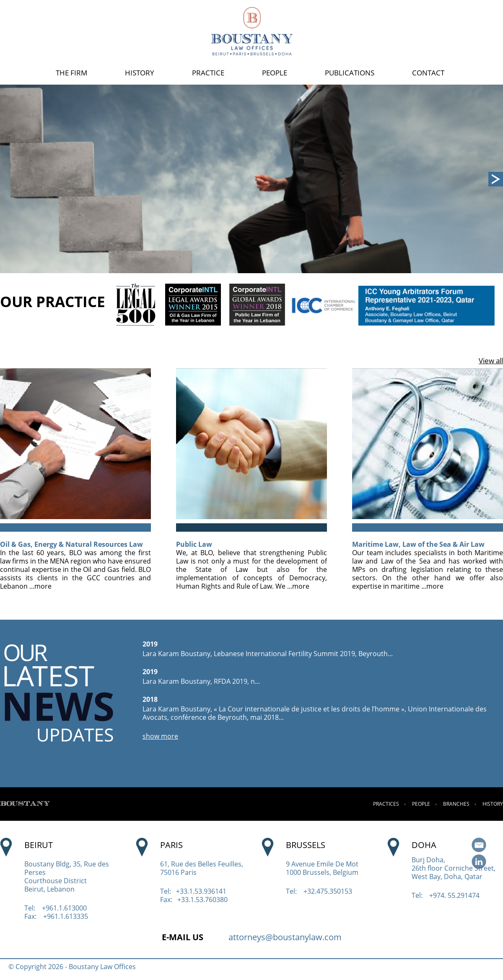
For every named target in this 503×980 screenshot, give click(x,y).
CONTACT (428, 73)
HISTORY (140, 73)
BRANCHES (456, 804)
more (43, 586)
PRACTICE (208, 73)
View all (491, 361)
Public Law (194, 544)
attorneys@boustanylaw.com (285, 937)
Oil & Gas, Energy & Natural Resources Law (71, 544)
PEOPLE (275, 73)
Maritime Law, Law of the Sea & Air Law (418, 544)
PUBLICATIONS (350, 73)
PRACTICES (386, 804)
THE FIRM (71, 73)
